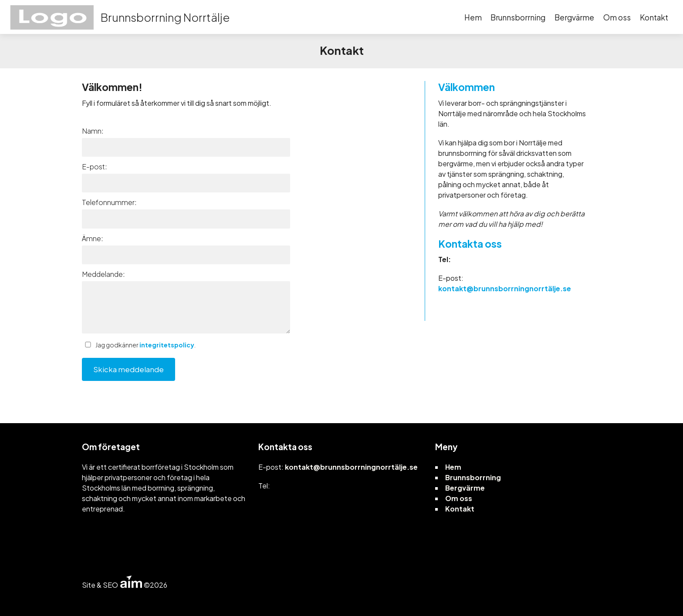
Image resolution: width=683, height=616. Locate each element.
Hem (473, 17)
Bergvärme (574, 17)
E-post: (95, 167)
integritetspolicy (167, 345)
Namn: (93, 131)
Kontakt (654, 17)
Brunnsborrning (518, 17)
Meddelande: (103, 274)
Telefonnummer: (109, 202)
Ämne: (93, 238)
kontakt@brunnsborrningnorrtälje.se (505, 288)
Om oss (617, 17)
